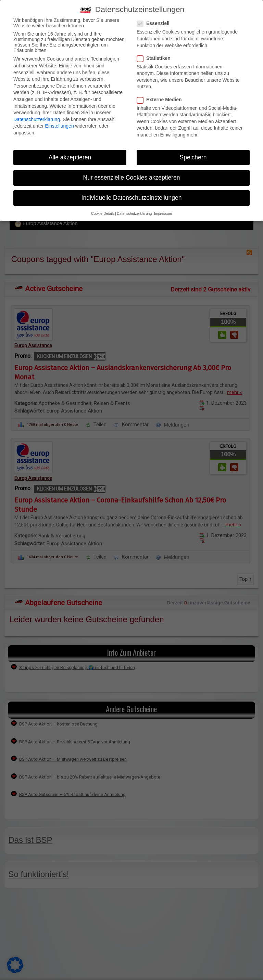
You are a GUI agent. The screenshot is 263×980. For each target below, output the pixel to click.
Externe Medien (161, 100)
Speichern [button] (193, 157)
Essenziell (155, 23)
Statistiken (156, 58)
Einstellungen (60, 126)
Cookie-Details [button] (103, 213)
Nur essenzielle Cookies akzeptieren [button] (131, 178)
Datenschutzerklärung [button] (134, 213)
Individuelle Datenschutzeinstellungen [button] (132, 198)
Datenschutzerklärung (37, 119)
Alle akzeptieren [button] (70, 157)
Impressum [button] (163, 213)
